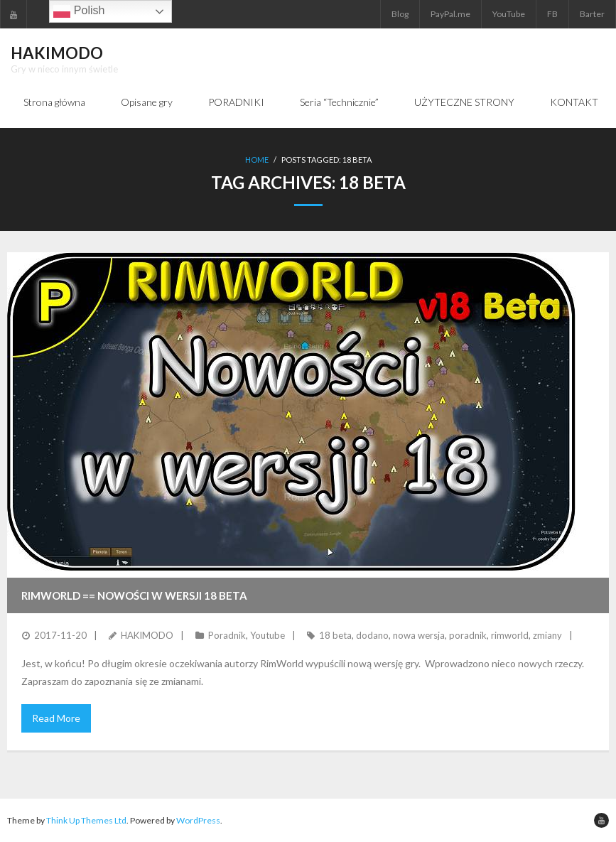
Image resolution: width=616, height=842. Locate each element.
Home (257, 160)
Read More (56, 718)
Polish (79, 11)
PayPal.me (450, 14)
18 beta (335, 635)
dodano (372, 635)
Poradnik (227, 635)
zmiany (547, 635)
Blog (400, 14)
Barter (592, 14)
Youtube (268, 635)
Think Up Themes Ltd (86, 820)
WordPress (198, 820)
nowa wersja (419, 635)
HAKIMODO (147, 635)
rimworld (510, 635)
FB (552, 14)
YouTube (509, 14)
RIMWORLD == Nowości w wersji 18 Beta (134, 595)
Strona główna (54, 102)
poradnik (468, 635)
